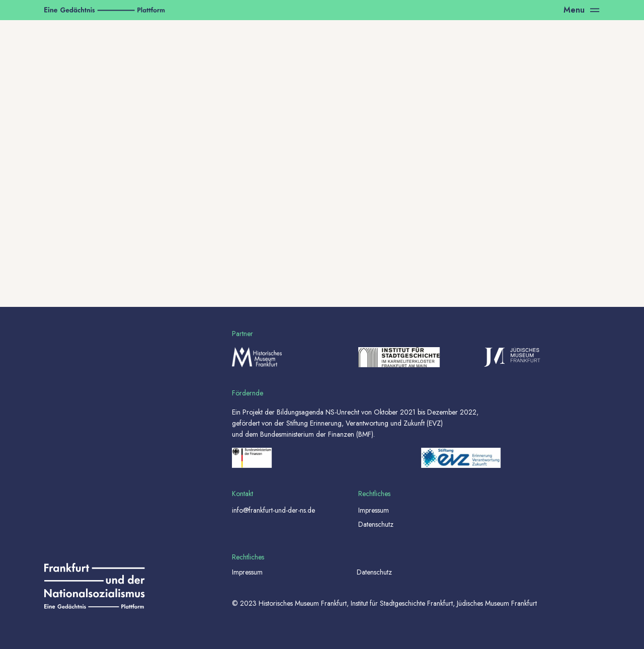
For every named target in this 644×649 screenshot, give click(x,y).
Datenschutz (376, 524)
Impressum (374, 510)
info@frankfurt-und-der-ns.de (273, 510)
